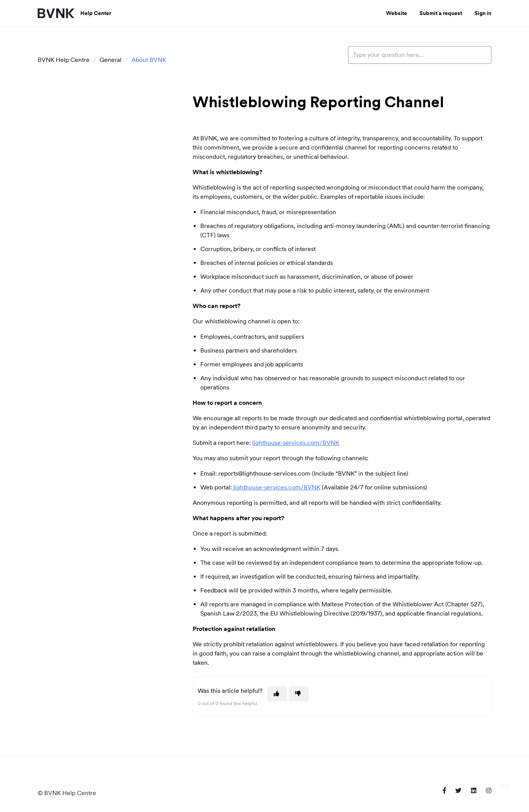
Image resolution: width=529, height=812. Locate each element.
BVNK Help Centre (64, 60)
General (111, 60)
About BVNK (149, 60)
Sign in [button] (483, 13)
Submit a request (441, 13)
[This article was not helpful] (299, 694)
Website (397, 13)
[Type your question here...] (420, 55)
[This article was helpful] (277, 694)
